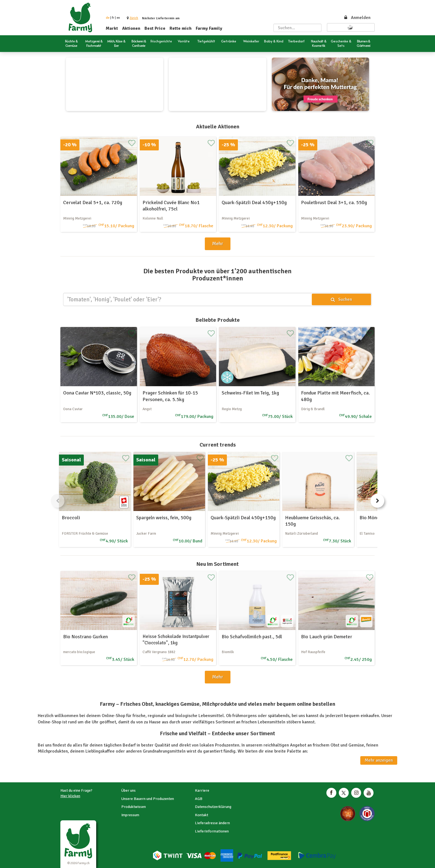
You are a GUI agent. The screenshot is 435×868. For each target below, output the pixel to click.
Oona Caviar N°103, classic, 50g (97, 393)
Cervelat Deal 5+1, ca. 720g (93, 202)
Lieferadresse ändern (212, 823)
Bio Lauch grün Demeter (327, 637)
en (118, 18)
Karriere (202, 790)
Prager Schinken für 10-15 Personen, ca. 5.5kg (170, 396)
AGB (199, 799)
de (108, 18)
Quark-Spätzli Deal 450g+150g (254, 202)
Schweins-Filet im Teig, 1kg (250, 393)
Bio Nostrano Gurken (85, 637)
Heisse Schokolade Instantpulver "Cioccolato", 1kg (176, 639)
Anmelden (357, 18)
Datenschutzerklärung (213, 807)
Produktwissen (134, 807)
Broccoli (71, 518)
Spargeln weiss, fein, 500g (164, 518)
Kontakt (202, 815)
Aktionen (131, 28)
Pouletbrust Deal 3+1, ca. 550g (334, 202)
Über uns (128, 790)
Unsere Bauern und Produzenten (148, 799)
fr (113, 18)
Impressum (130, 815)
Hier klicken (70, 796)
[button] (134, 18)
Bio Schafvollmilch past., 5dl (252, 637)
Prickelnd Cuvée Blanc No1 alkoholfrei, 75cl (171, 206)
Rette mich (181, 28)
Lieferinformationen (212, 831)
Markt (112, 28)
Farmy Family (209, 28)
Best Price (155, 28)
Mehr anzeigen (379, 760)
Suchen (341, 299)
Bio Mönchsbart (376, 518)
